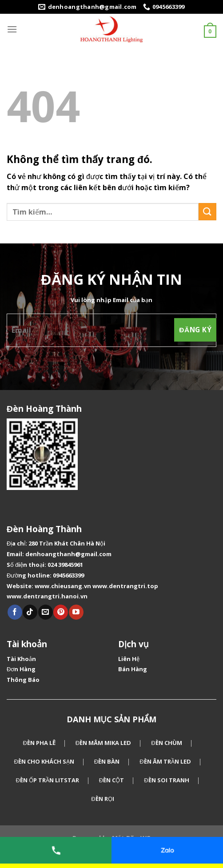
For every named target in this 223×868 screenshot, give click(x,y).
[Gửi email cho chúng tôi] (46, 612)
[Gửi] (207, 212)
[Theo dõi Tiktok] (30, 612)
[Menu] (12, 29)
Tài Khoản (21, 659)
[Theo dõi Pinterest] (61, 612)
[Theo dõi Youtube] (76, 612)
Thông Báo (23, 680)
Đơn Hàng (21, 669)
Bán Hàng (133, 669)
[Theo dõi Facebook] (15, 612)
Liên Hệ (129, 659)
